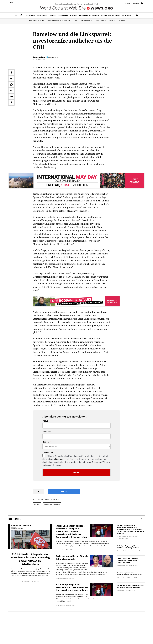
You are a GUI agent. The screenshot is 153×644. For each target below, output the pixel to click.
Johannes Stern (39, 57)
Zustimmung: (48, 452)
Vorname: (47, 432)
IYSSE (76, 21)
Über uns (136, 3)
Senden (76, 472)
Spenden (122, 21)
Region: (46, 442)
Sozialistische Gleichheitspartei (59, 21)
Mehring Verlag (87, 21)
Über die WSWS (101, 21)
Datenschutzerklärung (65, 459)
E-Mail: (45, 421)
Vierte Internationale (36, 21)
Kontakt (128, 3)
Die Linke (37, 504)
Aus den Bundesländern (52, 504)
